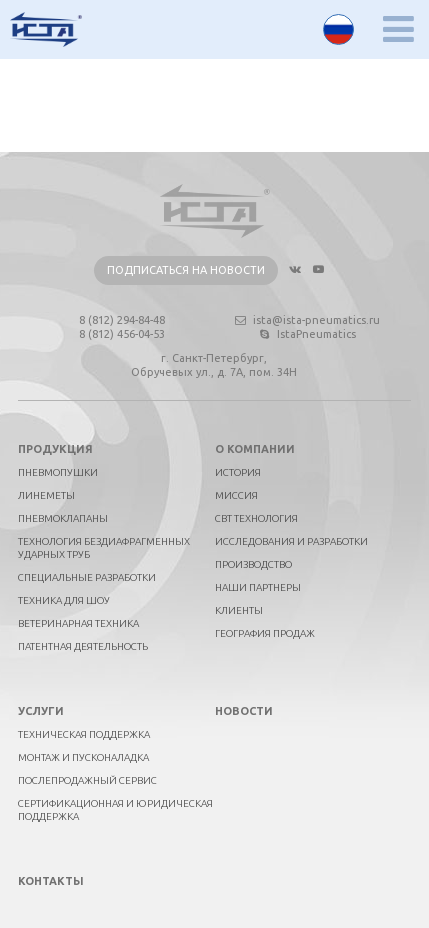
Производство (253, 564)
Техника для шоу (64, 600)
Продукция (55, 449)
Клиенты (239, 610)
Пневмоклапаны (63, 518)
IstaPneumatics (306, 334)
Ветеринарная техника (78, 623)
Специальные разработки (87, 577)
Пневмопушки (58, 472)
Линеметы (46, 495)
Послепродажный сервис (87, 780)
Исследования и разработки (291, 541)
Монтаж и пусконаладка (83, 757)
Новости (244, 711)
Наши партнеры (258, 587)
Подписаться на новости (186, 270)
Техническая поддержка (84, 734)
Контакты (51, 881)
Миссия (236, 495)
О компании (255, 449)
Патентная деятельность (83, 646)
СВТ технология (256, 518)
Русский (338, 29)
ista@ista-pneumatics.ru (306, 320)
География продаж (265, 633)
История (238, 472)
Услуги (41, 711)
